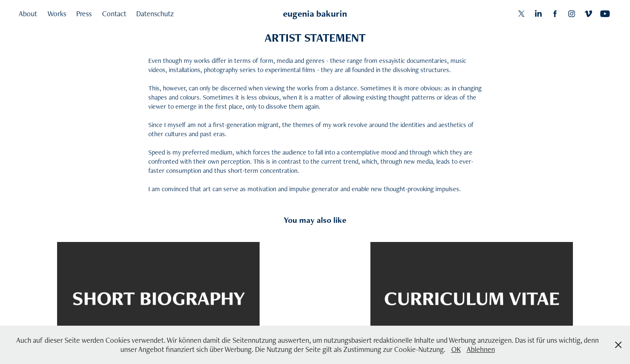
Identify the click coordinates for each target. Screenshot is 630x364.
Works (57, 14)
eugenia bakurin (315, 14)
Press (84, 14)
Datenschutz (155, 14)
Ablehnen (481, 349)
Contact (114, 14)
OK (456, 349)
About (28, 14)
